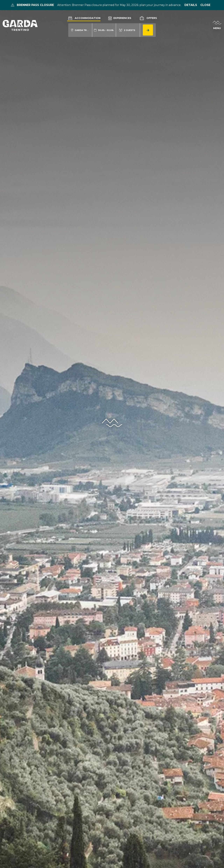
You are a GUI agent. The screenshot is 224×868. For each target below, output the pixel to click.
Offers (148, 18)
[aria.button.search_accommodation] (148, 30)
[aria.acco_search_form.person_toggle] (127, 30)
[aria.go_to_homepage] (20, 25)
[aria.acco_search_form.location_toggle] (80, 30)
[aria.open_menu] (217, 25)
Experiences (120, 18)
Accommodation (84, 18)
